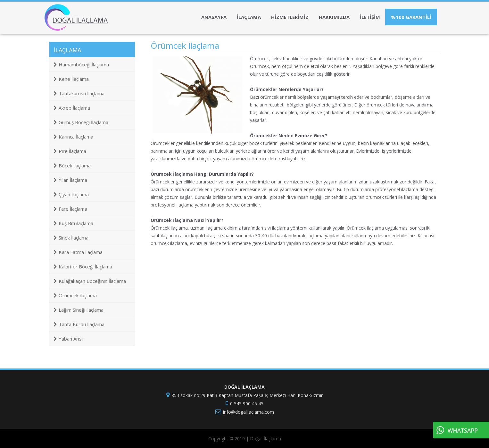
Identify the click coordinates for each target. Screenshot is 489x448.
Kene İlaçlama (71, 79)
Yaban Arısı (68, 339)
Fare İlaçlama (70, 209)
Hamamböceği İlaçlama (81, 64)
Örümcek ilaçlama (75, 295)
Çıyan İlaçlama (71, 194)
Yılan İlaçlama (70, 180)
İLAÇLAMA (249, 17)
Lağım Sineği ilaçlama (79, 310)
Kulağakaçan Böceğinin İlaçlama (90, 281)
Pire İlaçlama (70, 151)
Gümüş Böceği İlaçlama (81, 122)
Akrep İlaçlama (72, 108)
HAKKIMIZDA (334, 17)
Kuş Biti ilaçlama (73, 223)
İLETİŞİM (370, 17)
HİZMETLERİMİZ (290, 17)
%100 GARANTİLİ (411, 17)
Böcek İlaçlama (72, 165)
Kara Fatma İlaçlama (78, 252)
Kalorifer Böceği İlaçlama (83, 266)
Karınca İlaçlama (73, 137)
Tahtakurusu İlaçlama (79, 93)
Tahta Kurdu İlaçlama (79, 324)
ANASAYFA (214, 17)
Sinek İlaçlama (71, 238)
